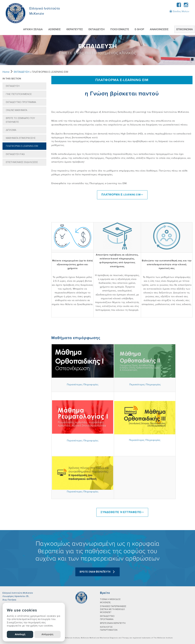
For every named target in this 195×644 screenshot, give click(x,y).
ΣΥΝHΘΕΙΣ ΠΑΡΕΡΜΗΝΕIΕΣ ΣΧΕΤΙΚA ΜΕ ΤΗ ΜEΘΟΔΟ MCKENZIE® (113, 609)
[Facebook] (179, 6)
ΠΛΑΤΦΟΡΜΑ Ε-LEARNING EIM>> (122, 195)
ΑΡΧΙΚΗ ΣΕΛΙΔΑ (33, 29)
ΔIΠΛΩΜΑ (11, 130)
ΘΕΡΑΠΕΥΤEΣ (75, 29)
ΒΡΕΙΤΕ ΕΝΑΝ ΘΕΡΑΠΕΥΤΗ (113, 623)
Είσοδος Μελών (179, 11)
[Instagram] (186, 6)
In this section (12, 79)
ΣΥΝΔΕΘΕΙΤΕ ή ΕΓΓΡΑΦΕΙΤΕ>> (122, 512)
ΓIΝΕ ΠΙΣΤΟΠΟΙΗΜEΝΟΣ (19, 94)
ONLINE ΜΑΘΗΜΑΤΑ (16, 110)
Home (6, 72)
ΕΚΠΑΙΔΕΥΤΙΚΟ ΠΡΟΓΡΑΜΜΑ (21, 102)
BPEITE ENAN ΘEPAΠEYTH (98, 572)
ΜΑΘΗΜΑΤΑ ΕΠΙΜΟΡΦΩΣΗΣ (21, 138)
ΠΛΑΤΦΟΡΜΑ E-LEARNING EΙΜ (22, 146)
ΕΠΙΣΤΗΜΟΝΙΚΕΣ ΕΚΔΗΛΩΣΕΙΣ (22, 162)
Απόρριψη (47, 634)
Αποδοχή (20, 634)
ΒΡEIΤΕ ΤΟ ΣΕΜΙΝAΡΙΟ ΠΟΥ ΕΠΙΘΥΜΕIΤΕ (20, 120)
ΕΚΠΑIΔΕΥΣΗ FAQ (15, 154)
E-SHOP (139, 29)
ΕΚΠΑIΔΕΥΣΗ (97, 29)
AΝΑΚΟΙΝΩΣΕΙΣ (159, 29)
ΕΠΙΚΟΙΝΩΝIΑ (185, 29)
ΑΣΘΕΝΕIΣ (54, 29)
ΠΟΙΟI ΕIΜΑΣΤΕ (120, 29)
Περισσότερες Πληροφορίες (83, 385)
